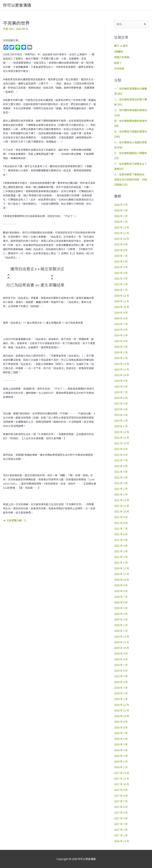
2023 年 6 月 (121, 398)
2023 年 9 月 (121, 381)
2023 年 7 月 (121, 392)
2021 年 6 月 (121, 534)
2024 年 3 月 (121, 347)
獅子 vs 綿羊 (121, 46)
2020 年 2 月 (121, 625)
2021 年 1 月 (121, 562)
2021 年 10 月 (122, 511)
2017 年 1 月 (121, 835)
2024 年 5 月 (121, 335)
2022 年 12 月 (122, 432)
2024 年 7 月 (121, 324)
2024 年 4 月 (121, 341)
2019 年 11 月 (122, 642)
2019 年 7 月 (121, 665)
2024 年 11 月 (122, 301)
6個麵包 (119, 51)
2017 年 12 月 (122, 773)
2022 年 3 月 (121, 483)
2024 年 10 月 (122, 307)
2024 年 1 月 (121, 358)
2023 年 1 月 (121, 426)
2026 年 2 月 (121, 216)
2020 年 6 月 (121, 602)
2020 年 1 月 (121, 631)
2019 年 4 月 (121, 682)
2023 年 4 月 (121, 409)
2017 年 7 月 (121, 801)
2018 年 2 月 (121, 761)
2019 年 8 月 (121, 659)
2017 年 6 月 (121, 807)
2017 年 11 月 (122, 778)
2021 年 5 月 (121, 540)
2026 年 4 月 (121, 205)
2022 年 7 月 (121, 460)
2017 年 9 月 (121, 790)
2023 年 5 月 (121, 403)
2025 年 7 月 (121, 256)
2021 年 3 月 (121, 551)
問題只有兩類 (122, 57)
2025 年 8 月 (121, 250)
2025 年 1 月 (121, 290)
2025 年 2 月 (121, 284)
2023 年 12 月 (122, 364)
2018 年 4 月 (121, 750)
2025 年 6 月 (121, 261)
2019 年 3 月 (121, 688)
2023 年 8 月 (121, 386)
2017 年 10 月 (122, 784)
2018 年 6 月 (121, 739)
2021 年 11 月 (122, 506)
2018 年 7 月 (121, 733)
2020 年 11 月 (122, 574)
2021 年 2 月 (121, 557)
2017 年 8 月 (121, 796)
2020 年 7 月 (121, 597)
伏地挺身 (119, 68)
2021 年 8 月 (121, 523)
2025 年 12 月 (122, 227)
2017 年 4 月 (121, 818)
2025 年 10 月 (122, 239)
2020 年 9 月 (121, 585)
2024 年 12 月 (122, 296)
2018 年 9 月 (121, 722)
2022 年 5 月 (121, 472)
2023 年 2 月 (121, 420)
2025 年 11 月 (122, 233)
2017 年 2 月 (121, 830)
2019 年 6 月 (121, 670)
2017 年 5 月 (121, 813)
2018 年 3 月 (121, 756)
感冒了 (118, 63)
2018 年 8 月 (121, 727)
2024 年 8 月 (121, 318)
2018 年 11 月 (122, 710)
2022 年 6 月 (121, 466)
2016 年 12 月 (122, 841)
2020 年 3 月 (121, 619)
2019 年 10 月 (122, 648)
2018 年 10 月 (122, 716)
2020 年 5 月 (121, 608)
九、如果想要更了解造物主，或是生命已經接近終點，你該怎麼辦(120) (131, 179)
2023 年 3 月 (121, 415)
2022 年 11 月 (122, 438)
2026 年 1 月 (121, 222)
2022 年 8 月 (121, 455)
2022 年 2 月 (121, 489)
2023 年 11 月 (122, 369)
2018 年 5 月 (121, 744)
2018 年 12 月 (122, 705)
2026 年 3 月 (121, 210)
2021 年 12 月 (122, 500)
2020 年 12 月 (122, 568)
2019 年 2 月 (121, 693)
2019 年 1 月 (121, 699)
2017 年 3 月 (121, 824)
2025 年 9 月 (121, 244)
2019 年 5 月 (121, 676)
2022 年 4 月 (121, 477)
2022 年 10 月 (122, 443)
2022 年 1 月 (121, 494)
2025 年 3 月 (121, 278)
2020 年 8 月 (121, 591)
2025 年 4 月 (121, 273)
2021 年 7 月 (121, 528)
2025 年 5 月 (121, 267)
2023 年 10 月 (122, 375)
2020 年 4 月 (121, 614)
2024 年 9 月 (121, 312)
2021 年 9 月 (121, 517)
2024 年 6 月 (121, 330)
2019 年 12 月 (122, 636)
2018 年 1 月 (121, 767)
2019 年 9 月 (121, 653)
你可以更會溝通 (17, 5)
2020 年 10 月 (122, 580)
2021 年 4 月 (121, 546)
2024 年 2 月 (121, 352)
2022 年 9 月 (121, 449)
